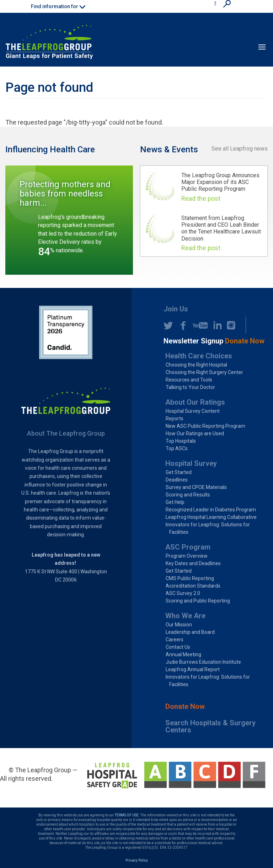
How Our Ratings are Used (195, 433)
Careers (175, 640)
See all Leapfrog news (240, 149)
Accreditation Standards (193, 586)
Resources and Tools (189, 380)
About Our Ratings (195, 402)
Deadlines (177, 480)
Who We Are (185, 616)
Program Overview (187, 556)
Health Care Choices (199, 356)
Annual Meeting (183, 654)
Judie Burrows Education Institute (203, 662)
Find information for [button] (58, 6)
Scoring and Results (188, 495)
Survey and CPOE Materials (196, 487)
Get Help (175, 502)
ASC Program (188, 547)
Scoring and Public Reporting (198, 601)
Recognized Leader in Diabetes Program (211, 510)
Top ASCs (177, 448)
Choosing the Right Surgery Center (204, 372)
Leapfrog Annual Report (193, 669)
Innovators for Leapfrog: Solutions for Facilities (208, 528)
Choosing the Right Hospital (196, 365)
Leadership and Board (190, 632)
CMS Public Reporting (190, 578)
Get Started (179, 472)
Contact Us (178, 647)
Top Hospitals (181, 441)
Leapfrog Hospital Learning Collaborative (211, 517)
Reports (175, 419)
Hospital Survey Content (193, 411)
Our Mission (179, 625)
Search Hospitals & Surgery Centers (210, 726)
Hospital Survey (191, 463)
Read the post (201, 198)
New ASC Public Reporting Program (205, 426)
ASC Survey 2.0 (183, 593)
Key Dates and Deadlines (193, 563)
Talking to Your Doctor (190, 387)
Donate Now (185, 706)
